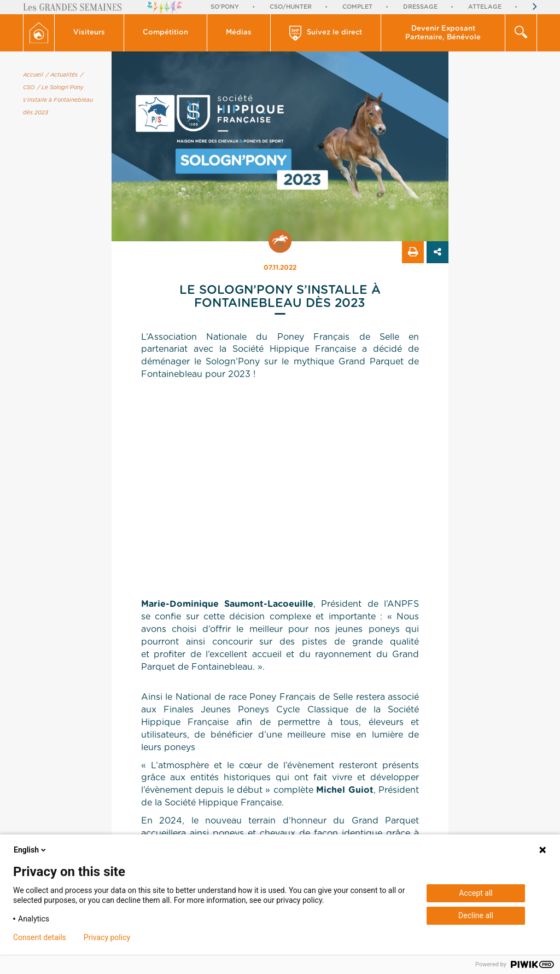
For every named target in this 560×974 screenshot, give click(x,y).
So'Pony (225, 7)
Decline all (476, 915)
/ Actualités (62, 75)
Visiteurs (89, 33)
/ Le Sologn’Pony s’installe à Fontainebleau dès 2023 (58, 100)
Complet (357, 7)
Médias (239, 33)
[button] (89, 33)
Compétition (165, 33)
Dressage (420, 7)
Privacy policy (107, 937)
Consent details (40, 937)
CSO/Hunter (291, 7)
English (31, 850)
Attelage (485, 7)
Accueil (33, 75)
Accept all (476, 893)
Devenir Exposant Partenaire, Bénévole (443, 33)
